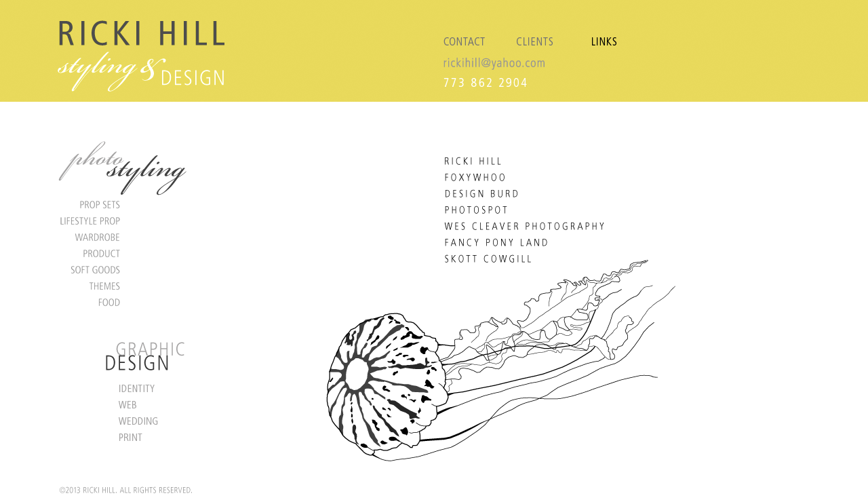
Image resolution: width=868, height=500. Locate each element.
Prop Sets (129, 204)
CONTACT (470, 32)
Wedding (129, 421)
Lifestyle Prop (129, 220)
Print (129, 437)
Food (129, 302)
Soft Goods (129, 269)
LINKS (600, 32)
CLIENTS (534, 32)
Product (129, 253)
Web (129, 404)
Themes (129, 286)
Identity (129, 388)
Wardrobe (129, 237)
